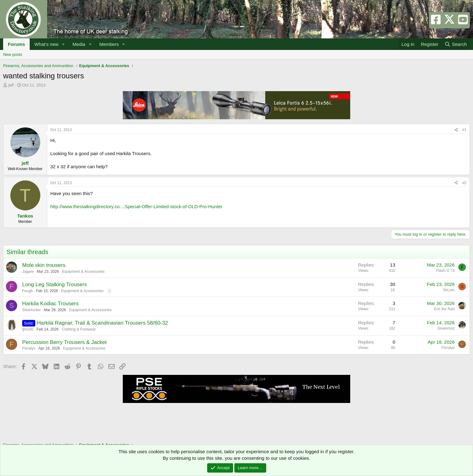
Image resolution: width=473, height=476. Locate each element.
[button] (63, 44)
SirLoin (449, 290)
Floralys (29, 348)
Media (79, 44)
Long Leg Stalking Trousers (55, 285)
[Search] (456, 44)
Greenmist (446, 328)
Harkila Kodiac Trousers (50, 304)
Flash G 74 (445, 271)
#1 (464, 130)
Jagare (28, 272)
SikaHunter (31, 310)
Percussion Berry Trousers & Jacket (64, 342)
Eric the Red (444, 309)
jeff (11, 85)
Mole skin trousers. (45, 265)
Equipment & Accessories (83, 272)
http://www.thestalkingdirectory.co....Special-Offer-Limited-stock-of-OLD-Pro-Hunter (136, 206)
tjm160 (28, 329)
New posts (13, 54)
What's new (46, 44)
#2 (464, 183)
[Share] (456, 130)
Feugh (27, 291)
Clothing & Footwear (79, 329)
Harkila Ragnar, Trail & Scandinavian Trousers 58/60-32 (102, 323)
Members (109, 44)
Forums (16, 44)
